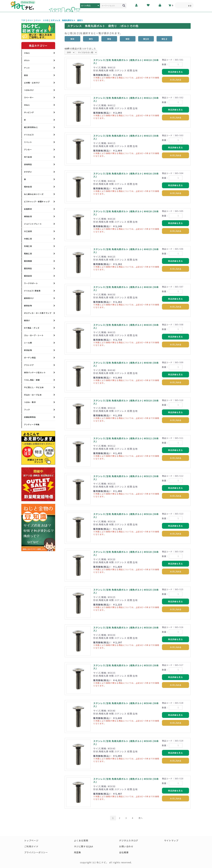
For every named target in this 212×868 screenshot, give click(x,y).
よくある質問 (81, 840)
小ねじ (27, 53)
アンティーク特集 (32, 424)
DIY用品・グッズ (32, 328)
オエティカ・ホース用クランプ (38, 313)
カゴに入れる (175, 80)
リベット (28, 142)
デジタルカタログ (129, 840)
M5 (91, 39)
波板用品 (28, 164)
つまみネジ (29, 90)
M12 (164, 39)
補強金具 (28, 216)
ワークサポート (31, 283)
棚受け (27, 320)
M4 (72, 39)
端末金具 (28, 187)
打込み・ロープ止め (33, 395)
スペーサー (29, 97)
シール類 (28, 343)
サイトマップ (171, 840)
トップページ (31, 840)
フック (27, 410)
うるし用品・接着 (32, 380)
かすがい (28, 172)
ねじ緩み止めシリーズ (34, 194)
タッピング (29, 112)
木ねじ (27, 105)
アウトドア (29, 365)
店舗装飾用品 (30, 417)
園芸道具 (28, 276)
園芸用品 (28, 268)
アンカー (28, 150)
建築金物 (28, 306)
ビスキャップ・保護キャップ (37, 202)
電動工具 (28, 254)
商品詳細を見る (175, 72)
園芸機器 (28, 261)
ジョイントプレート (33, 224)
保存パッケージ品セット (35, 372)
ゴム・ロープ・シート (34, 335)
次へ (141, 818)
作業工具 (28, 239)
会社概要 (124, 852)
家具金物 (28, 350)
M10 (146, 39)
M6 (109, 39)
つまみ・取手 (30, 402)
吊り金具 (28, 157)
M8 (128, 39)
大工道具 (28, 231)
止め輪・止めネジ (32, 83)
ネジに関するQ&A (84, 846)
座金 (26, 75)
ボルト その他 (42, 20)
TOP (23, 20)
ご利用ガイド (31, 846)
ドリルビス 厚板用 (32, 291)
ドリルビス (29, 135)
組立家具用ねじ (31, 127)
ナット (27, 68)
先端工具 (28, 246)
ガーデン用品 (30, 358)
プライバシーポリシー (36, 852)
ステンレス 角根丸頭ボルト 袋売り (67, 20)
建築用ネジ (29, 298)
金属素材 (28, 209)
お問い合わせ (126, 846)
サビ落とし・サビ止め (34, 387)
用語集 (78, 852)
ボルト (30, 20)
